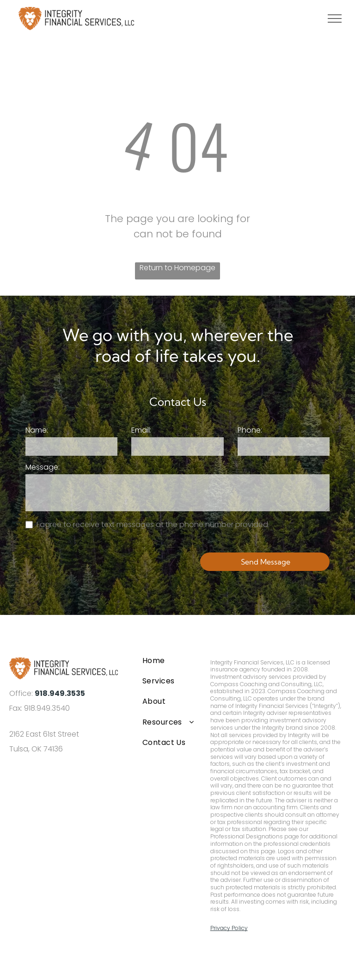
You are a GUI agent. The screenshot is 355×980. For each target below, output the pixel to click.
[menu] (335, 19)
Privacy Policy (229, 928)
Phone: (250, 430)
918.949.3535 (60, 693)
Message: (43, 467)
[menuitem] (169, 660)
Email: (141, 430)
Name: (37, 430)
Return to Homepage (177, 268)
